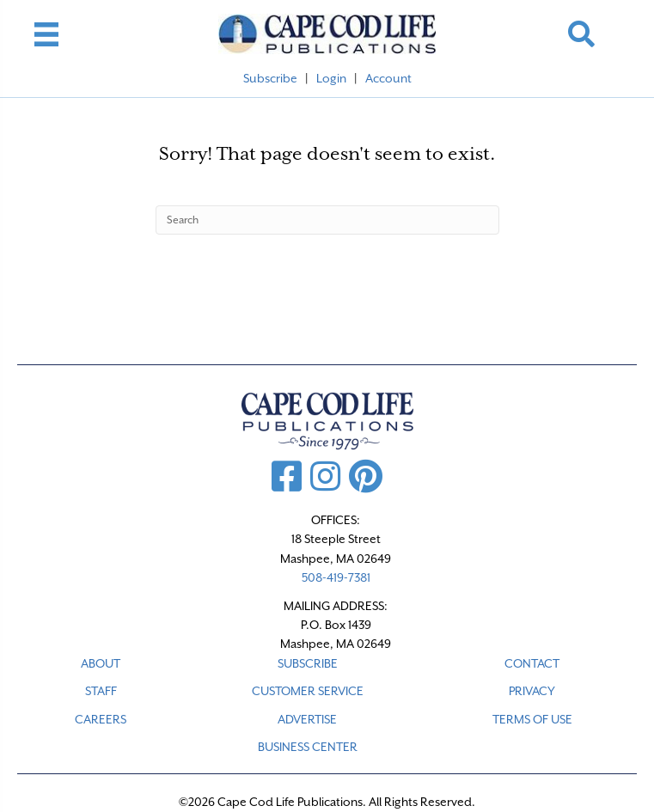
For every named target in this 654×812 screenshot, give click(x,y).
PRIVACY (532, 691)
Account (388, 78)
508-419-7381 (336, 577)
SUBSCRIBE (308, 663)
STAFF (101, 691)
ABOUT (101, 663)
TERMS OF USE (532, 719)
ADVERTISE (307, 719)
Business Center (308, 747)
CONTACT (532, 663)
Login (331, 78)
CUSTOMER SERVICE (308, 691)
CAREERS (101, 719)
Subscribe (270, 78)
